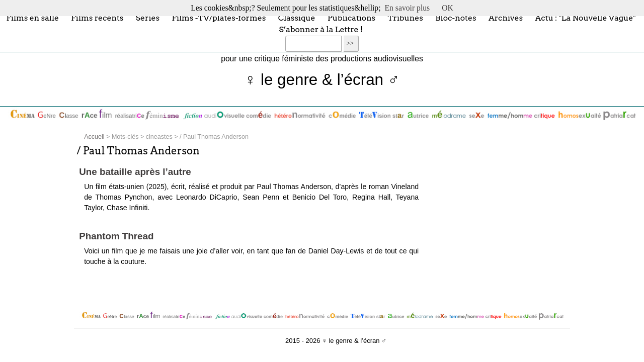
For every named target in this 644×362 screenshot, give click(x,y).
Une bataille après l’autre (135, 172)
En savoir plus (408, 8)
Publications (351, 17)
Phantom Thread (116, 236)
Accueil (94, 137)
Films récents (97, 17)
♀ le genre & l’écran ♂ (322, 80)
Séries (148, 17)
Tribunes (406, 17)
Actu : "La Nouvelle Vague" (585, 17)
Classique (297, 17)
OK (448, 8)
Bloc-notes (456, 17)
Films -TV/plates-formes (219, 17)
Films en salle (32, 17)
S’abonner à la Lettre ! (321, 29)
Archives (506, 17)
